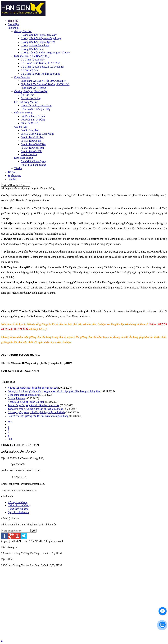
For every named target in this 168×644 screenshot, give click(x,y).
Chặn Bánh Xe (22, 77)
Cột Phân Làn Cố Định (33, 116)
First (10, 422)
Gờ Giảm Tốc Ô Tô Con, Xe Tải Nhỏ (41, 63)
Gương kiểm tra (16, 398)
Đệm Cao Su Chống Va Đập (36, 109)
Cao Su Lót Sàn (29, 154)
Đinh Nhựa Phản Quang (33, 165)
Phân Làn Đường (23, 113)
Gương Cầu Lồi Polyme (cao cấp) (39, 35)
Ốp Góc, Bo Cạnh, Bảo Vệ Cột (31, 91)
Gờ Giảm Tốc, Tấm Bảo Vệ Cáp (32, 56)
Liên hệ (12, 179)
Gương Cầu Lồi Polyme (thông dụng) (41, 38)
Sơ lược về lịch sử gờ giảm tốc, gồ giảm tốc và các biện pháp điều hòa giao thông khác (54, 391)
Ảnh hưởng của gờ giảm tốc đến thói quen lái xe (34, 405)
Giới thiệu (13, 24)
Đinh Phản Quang (24, 158)
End (10, 439)
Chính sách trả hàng (18, 509)
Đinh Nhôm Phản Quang (34, 161)
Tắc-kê (18, 168)
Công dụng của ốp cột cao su (23, 395)
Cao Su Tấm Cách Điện (33, 144)
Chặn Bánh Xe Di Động (33, 88)
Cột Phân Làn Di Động (33, 120)
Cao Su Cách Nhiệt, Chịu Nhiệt (37, 134)
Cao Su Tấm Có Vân (31, 151)
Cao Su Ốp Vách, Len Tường (36, 105)
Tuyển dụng (14, 175)
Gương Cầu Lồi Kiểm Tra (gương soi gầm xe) (45, 53)
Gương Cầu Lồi (23, 31)
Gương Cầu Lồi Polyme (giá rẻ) (38, 42)
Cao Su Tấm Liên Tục (32, 137)
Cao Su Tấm (21, 127)
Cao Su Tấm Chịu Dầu (33, 148)
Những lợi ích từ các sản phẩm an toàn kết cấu (33, 388)
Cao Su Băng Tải (30, 130)
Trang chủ (13, 21)
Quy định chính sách (18, 512)
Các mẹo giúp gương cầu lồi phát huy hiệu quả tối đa (36, 412)
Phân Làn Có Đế (29, 123)
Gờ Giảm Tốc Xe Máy (33, 60)
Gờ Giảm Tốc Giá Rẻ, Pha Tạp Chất (40, 74)
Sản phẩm (13, 28)
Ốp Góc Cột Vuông (31, 98)
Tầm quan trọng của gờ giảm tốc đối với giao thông (35, 409)
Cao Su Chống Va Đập (26, 102)
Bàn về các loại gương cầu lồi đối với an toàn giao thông (38, 416)
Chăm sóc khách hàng (19, 505)
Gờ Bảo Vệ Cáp (29, 70)
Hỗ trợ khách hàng (18, 502)
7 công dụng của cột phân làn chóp (26, 402)
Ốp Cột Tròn (27, 95)
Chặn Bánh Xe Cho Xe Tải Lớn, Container (43, 81)
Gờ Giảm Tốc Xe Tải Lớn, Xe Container (42, 67)
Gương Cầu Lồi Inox (32, 49)
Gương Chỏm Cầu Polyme (35, 45)
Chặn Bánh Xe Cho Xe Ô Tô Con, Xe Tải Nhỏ (45, 84)
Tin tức (12, 172)
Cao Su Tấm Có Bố (31, 141)
